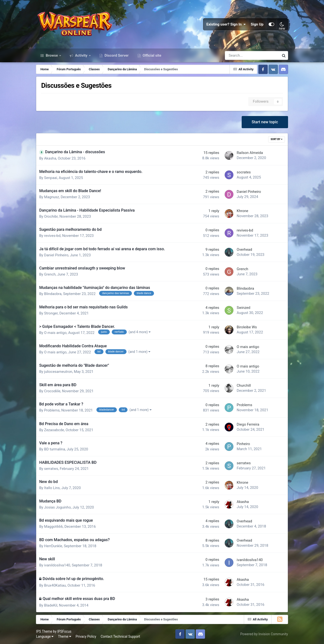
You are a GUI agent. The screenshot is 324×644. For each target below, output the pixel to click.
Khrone (243, 211)
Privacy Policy (86, 636)
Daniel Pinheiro (249, 192)
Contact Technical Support (120, 636)
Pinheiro (243, 444)
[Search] (238, 55)
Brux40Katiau (55, 585)
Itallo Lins (52, 488)
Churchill (244, 385)
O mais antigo (55, 333)
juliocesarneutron (58, 372)
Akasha (50, 158)
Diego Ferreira (248, 424)
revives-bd (52, 236)
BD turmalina (55, 449)
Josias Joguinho (58, 507)
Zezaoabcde (54, 430)
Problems (52, 410)
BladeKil (51, 605)
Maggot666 (54, 527)
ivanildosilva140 (57, 565)
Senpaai (51, 178)
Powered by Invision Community (264, 634)
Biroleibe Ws (247, 327)
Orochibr (51, 216)
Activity (81, 55)
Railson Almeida (250, 153)
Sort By (276, 139)
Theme (65, 636)
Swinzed (244, 308)
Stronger (51, 313)
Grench (50, 274)
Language (45, 636)
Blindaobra (53, 294)
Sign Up (257, 24)
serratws (51, 469)
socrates (244, 172)
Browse (52, 55)
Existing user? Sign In (226, 24)
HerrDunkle (53, 546)
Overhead (244, 250)
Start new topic (265, 122)
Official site (152, 55)
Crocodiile (52, 391)
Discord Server (116, 55)
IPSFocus (64, 631)
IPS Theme (44, 631)
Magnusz (52, 197)
